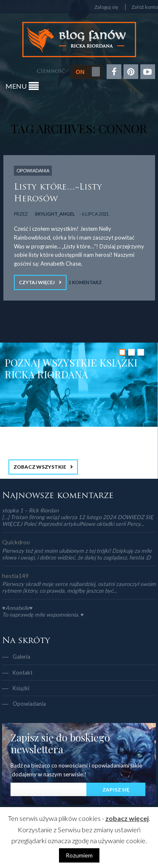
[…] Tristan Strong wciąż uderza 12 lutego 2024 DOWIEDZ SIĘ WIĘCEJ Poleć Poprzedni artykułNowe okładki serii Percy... (78, 520)
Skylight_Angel (55, 214)
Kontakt (23, 673)
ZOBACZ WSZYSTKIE (40, 467)
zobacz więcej (127, 818)
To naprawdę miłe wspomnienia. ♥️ (43, 615)
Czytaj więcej (37, 282)
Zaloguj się (106, 7)
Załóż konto (145, 7)
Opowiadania (29, 704)
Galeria (21, 657)
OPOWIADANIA (33, 170)
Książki (21, 688)
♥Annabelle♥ (17, 608)
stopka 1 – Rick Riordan (30, 510)
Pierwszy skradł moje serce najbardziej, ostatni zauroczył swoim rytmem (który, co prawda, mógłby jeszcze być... (79, 587)
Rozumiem (79, 855)
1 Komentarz (85, 282)
